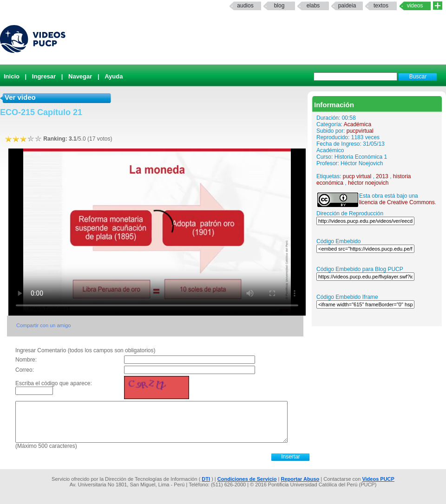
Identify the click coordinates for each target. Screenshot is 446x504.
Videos (415, 6)
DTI (206, 479)
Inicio (12, 76)
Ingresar (44, 76)
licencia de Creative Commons (397, 202)
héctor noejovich (368, 183)
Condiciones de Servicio (247, 479)
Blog (279, 6)
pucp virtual (357, 176)
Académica (357, 124)
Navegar (80, 76)
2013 (382, 176)
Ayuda (114, 76)
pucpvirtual (360, 131)
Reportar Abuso (300, 479)
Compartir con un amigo (43, 325)
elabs (313, 6)
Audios (245, 6)
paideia (347, 6)
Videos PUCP (378, 479)
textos (381, 6)
